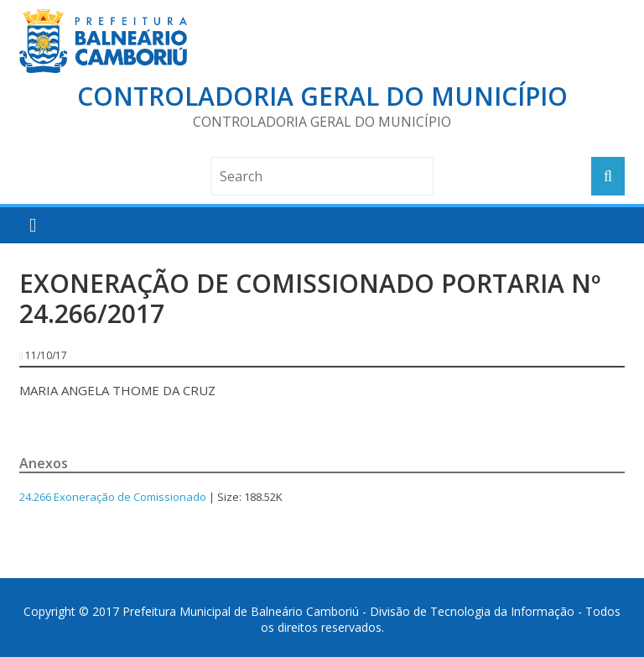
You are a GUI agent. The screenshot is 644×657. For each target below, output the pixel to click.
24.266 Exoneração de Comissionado (113, 497)
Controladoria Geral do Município (322, 96)
